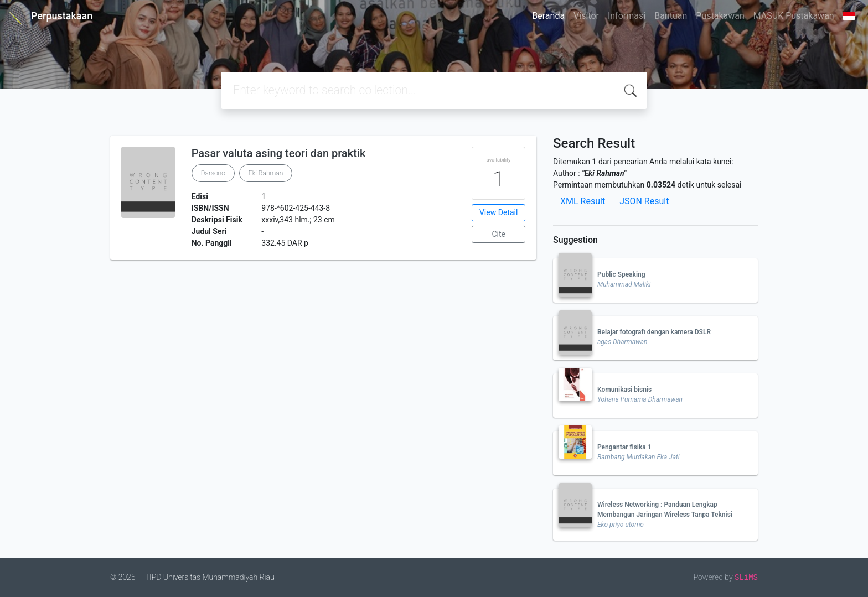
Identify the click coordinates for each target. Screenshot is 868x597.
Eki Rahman (266, 173)
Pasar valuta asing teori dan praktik (279, 153)
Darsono (213, 173)
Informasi (627, 16)
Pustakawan (720, 16)
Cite (498, 234)
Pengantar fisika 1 (624, 447)
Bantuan (671, 16)
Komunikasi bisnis (624, 390)
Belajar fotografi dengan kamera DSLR (654, 332)
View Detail (498, 212)
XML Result (583, 201)
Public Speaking (621, 274)
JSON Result (644, 201)
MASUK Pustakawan (794, 16)
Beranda (548, 16)
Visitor (586, 16)
